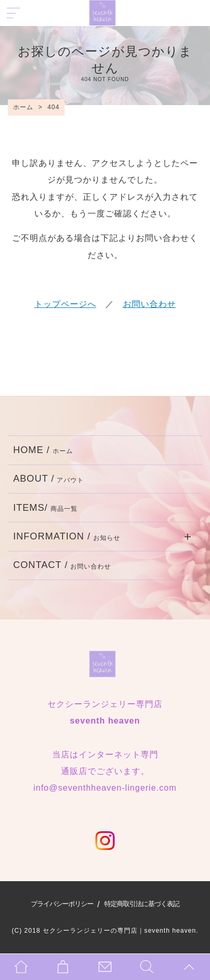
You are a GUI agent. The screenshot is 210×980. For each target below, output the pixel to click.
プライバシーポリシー (62, 904)
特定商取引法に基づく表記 (142, 904)
